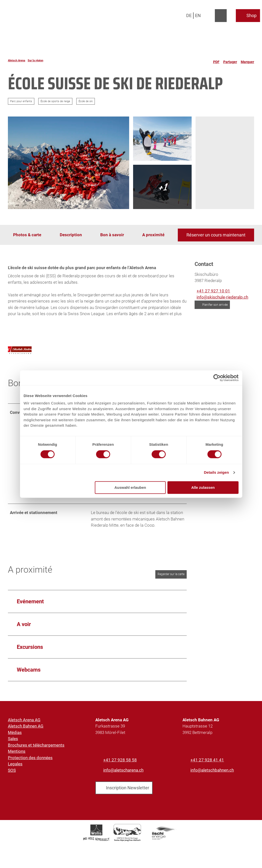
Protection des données (30, 765)
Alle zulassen (203, 487)
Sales (13, 746)
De (189, 15)
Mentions (17, 758)
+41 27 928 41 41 (207, 767)
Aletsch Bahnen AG (26, 733)
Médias (15, 740)
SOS (12, 777)
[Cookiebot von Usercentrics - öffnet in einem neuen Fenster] (217, 378)
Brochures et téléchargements (36, 752)
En (198, 15)
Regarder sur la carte (171, 581)
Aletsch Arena (17, 60)
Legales (15, 771)
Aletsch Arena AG (24, 727)
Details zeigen (216, 473)
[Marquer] (247, 60)
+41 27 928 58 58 (120, 767)
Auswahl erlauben (130, 487)
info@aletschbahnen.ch (212, 777)
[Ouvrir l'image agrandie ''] (20, 356)
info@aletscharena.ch (123, 777)
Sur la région (35, 60)
